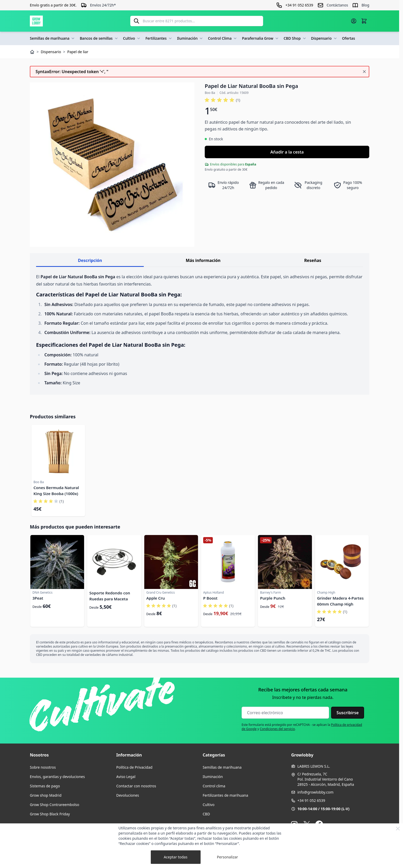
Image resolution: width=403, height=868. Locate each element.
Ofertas (349, 38)
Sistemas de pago (45, 786)
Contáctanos (337, 5)
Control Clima (223, 38)
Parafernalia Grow (261, 38)
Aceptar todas (176, 857)
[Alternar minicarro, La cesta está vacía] (364, 21)
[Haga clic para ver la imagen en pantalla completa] (112, 165)
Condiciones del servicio (277, 729)
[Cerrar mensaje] (364, 72)
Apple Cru (156, 598)
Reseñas (313, 260)
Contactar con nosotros (136, 786)
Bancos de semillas (99, 38)
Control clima (214, 786)
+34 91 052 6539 (311, 800)
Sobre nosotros (43, 767)
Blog (365, 5)
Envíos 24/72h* (103, 5)
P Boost (210, 598)
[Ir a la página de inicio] (36, 21)
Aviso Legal (126, 777)
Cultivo (132, 38)
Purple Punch (273, 598)
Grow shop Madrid (46, 795)
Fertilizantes (159, 38)
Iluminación (190, 38)
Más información (203, 260)
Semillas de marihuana (53, 38)
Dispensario (325, 38)
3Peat (38, 598)
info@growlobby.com (315, 792)
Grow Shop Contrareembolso (54, 805)
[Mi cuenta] (354, 21)
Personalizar (227, 857)
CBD (206, 814)
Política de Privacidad (134, 767)
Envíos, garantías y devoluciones (57, 777)
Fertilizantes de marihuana (225, 795)
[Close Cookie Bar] (398, 829)
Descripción (90, 260)
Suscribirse (348, 713)
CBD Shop (295, 38)
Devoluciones (128, 795)
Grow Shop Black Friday (50, 814)
